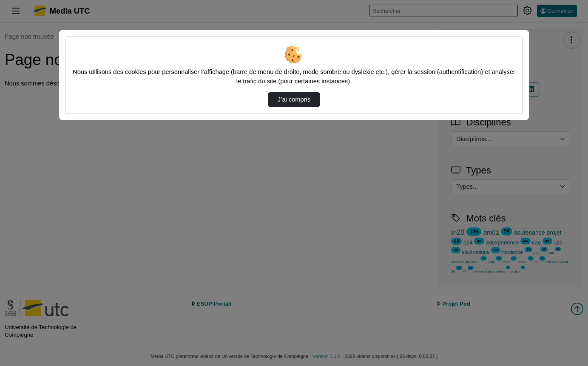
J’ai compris (294, 99)
